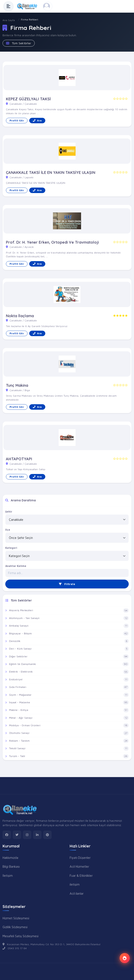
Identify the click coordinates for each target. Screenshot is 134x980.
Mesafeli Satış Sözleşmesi (21, 936)
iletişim (75, 884)
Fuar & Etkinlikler (81, 875)
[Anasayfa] (28, 6)
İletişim (8, 875)
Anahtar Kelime (16, 566)
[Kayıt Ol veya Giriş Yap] (48, 6)
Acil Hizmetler (79, 866)
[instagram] (27, 835)
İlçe (8, 530)
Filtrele (67, 584)
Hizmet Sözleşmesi (16, 918)
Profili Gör (17, 120)
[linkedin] (37, 835)
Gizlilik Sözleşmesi (15, 927)
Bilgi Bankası (11, 866)
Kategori (11, 548)
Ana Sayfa (9, 20)
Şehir (9, 512)
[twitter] (17, 835)
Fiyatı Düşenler (80, 858)
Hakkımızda (10, 858)
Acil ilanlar (77, 893)
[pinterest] (47, 835)
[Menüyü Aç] (8, 6)
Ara (37, 120)
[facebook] (7, 835)
